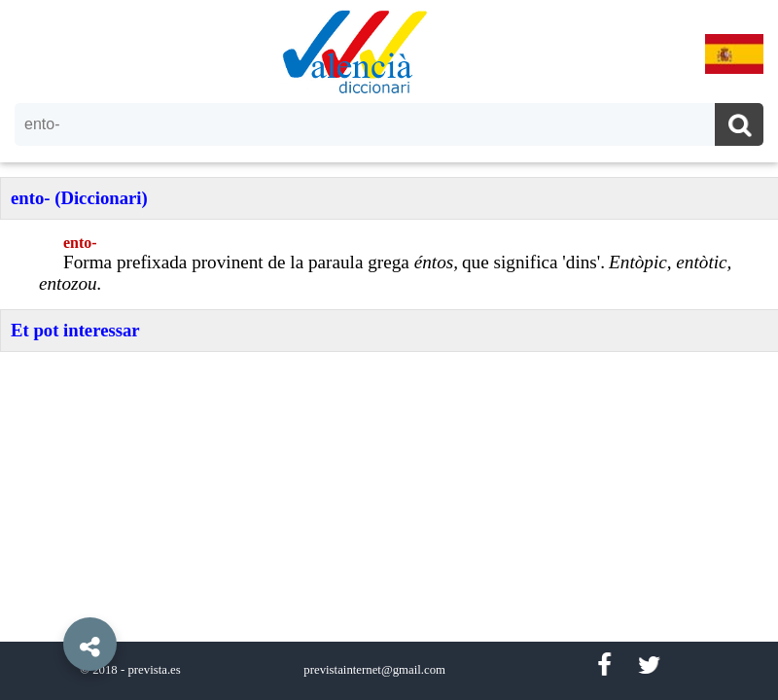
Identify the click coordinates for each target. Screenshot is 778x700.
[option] (389, 350)
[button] (49, 600)
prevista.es (154, 670)
